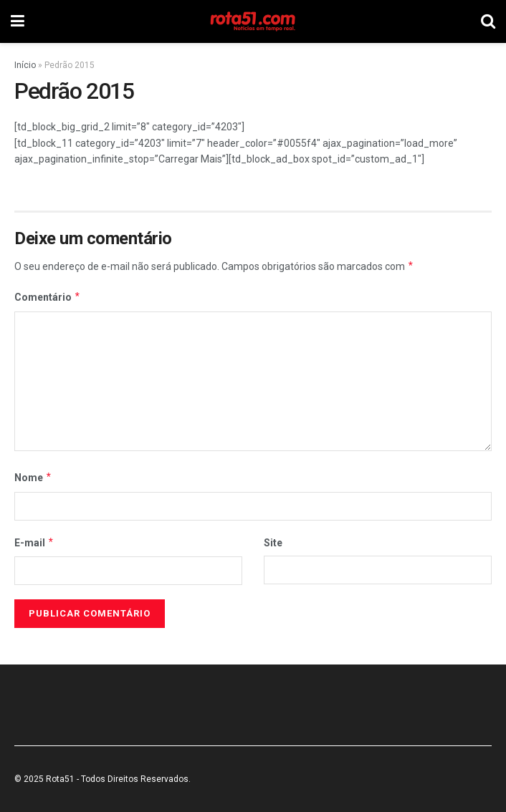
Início (25, 65)
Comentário (48, 297)
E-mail (34, 543)
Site (273, 543)
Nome (33, 478)
